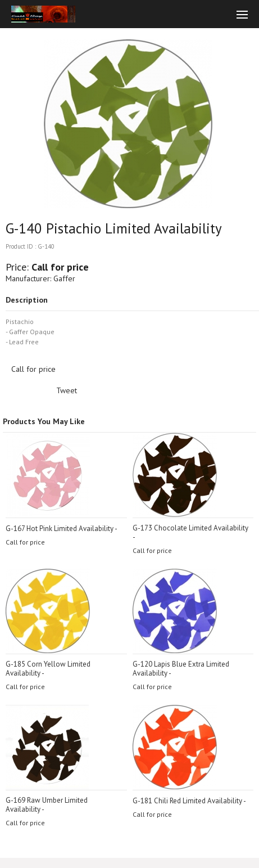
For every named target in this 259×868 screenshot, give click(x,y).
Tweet (67, 390)
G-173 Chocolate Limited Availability (190, 528)
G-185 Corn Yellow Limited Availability (48, 669)
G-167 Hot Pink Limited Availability (60, 529)
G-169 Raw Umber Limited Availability (47, 805)
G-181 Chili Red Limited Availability (187, 801)
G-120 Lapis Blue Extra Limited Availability (181, 669)
